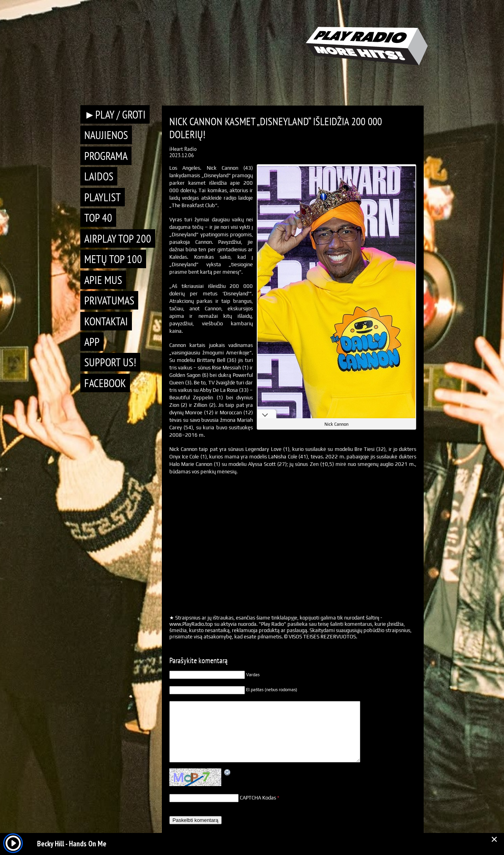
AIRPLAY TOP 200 (118, 238)
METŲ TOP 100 (113, 259)
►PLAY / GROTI (115, 114)
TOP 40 (98, 218)
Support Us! (110, 362)
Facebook (105, 383)
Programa (106, 156)
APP (92, 342)
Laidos (99, 176)
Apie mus (103, 280)
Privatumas (109, 300)
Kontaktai (106, 321)
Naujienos (106, 135)
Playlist (103, 197)
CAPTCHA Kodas (258, 798)
